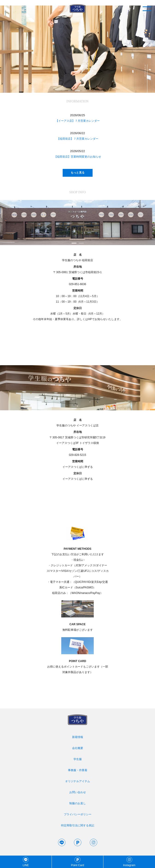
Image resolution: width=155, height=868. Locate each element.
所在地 (78, 267)
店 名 (78, 255)
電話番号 (78, 279)
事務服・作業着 (78, 770)
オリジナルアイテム (78, 781)
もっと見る (78, 173)
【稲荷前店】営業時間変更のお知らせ (78, 157)
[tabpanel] (77, 49)
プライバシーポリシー (78, 814)
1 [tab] (70, 91)
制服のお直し (78, 803)
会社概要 (78, 748)
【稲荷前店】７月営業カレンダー (78, 139)
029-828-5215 (77, 455)
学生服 (78, 759)
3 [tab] (85, 91)
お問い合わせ (78, 792)
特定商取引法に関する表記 (78, 825)
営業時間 (78, 291)
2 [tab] (77, 91)
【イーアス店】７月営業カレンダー (78, 121)
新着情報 (78, 737)
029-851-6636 (77, 284)
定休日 (78, 308)
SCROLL (145, 71)
